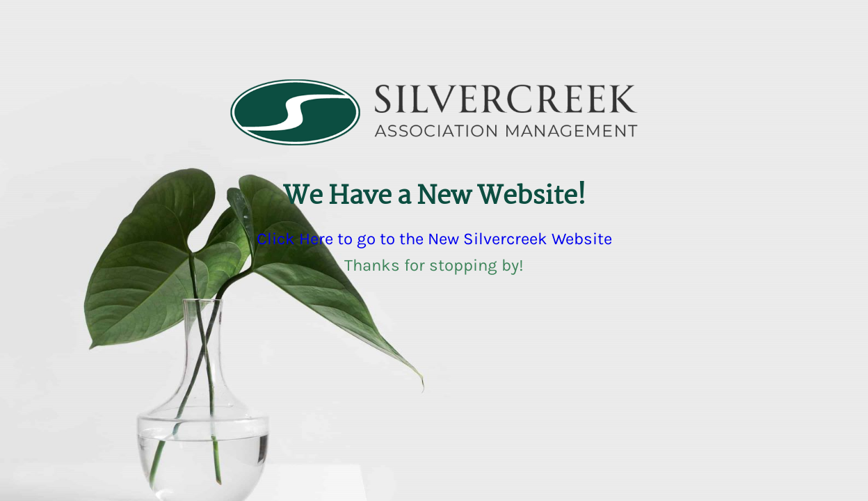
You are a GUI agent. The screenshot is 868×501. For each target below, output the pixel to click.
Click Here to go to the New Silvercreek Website (434, 239)
